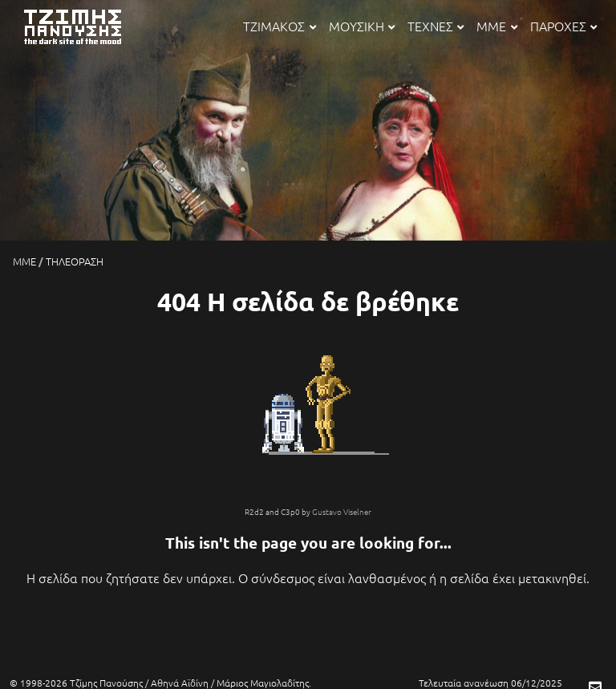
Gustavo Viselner (342, 511)
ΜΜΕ (496, 26)
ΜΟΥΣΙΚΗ (362, 26)
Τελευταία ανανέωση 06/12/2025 (490, 683)
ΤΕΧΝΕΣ (436, 26)
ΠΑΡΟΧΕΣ (563, 26)
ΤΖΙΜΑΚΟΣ (279, 26)
